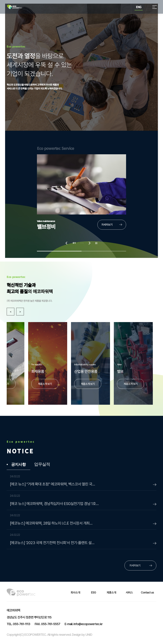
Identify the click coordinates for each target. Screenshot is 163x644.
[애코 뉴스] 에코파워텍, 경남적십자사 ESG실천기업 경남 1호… (54, 504)
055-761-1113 (18, 624)
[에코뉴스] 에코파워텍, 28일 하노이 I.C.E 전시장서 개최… (51, 523)
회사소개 (75, 592)
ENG (139, 7)
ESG (94, 592)
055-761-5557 (47, 624)
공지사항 (18, 464)
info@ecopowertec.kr (84, 624)
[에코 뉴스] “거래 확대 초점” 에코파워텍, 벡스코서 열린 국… (52, 484)
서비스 (129, 592)
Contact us (147, 592)
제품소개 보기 (131, 384)
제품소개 (111, 592)
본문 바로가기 (0, 0)
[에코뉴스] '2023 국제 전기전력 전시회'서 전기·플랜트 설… (52, 543)
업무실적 (42, 465)
